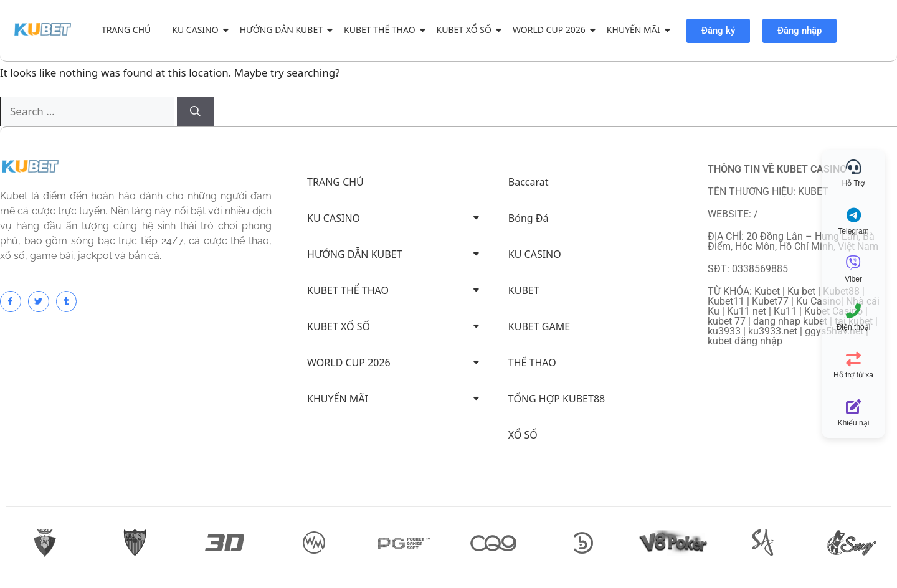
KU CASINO (197, 30)
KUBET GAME (539, 326)
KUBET (524, 290)
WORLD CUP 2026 (551, 30)
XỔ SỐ (523, 435)
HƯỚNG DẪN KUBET (283, 30)
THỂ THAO (532, 363)
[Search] (195, 111)
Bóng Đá (529, 218)
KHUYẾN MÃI (636, 30)
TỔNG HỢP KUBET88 (557, 399)
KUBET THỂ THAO (382, 30)
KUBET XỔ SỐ (466, 30)
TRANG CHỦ (126, 30)
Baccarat (529, 182)
